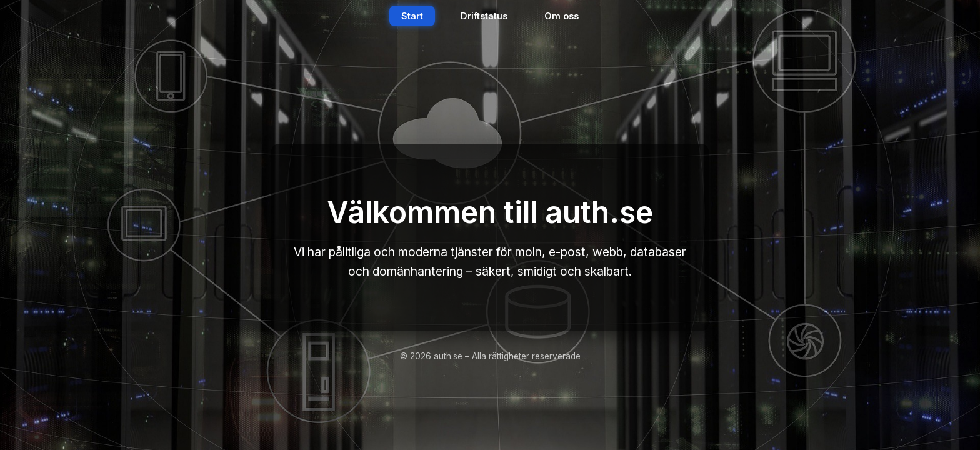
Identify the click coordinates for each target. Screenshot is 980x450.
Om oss (562, 16)
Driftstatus (484, 16)
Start (412, 16)
